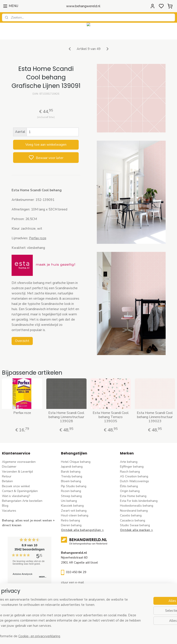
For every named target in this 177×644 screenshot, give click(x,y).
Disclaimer (9, 467)
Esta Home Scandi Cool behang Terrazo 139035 (111, 417)
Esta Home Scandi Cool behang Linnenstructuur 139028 (66, 417)
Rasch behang (130, 472)
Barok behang (71, 472)
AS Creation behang (134, 476)
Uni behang (69, 501)
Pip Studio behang (74, 486)
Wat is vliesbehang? (16, 496)
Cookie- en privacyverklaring (73, 637)
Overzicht (22, 341)
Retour (7, 476)
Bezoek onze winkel (16, 486)
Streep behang (71, 496)
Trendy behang (72, 476)
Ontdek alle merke (134, 530)
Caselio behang (131, 515)
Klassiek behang (72, 506)
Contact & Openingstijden (20, 491)
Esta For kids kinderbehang (139, 501)
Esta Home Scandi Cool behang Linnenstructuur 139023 (155, 417)
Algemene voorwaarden (19, 462)
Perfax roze (38, 238)
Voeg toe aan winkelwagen (46, 145)
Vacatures (9, 511)
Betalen (7, 481)
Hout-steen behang (75, 515)
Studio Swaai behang (135, 525)
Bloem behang (71, 481)
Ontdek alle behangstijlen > (82, 530)
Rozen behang (71, 491)
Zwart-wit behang (74, 511)
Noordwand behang (134, 511)
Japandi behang (72, 467)
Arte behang (129, 462)
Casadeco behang (133, 520)
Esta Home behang (133, 496)
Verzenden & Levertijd (17, 472)
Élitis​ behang (129, 486)
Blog (5, 506)
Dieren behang (71, 525)
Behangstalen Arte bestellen (22, 501)
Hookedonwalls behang (137, 506)
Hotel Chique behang (76, 462)
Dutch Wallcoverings (134, 481)
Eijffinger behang (132, 467)
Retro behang (70, 520)
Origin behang (130, 491)
